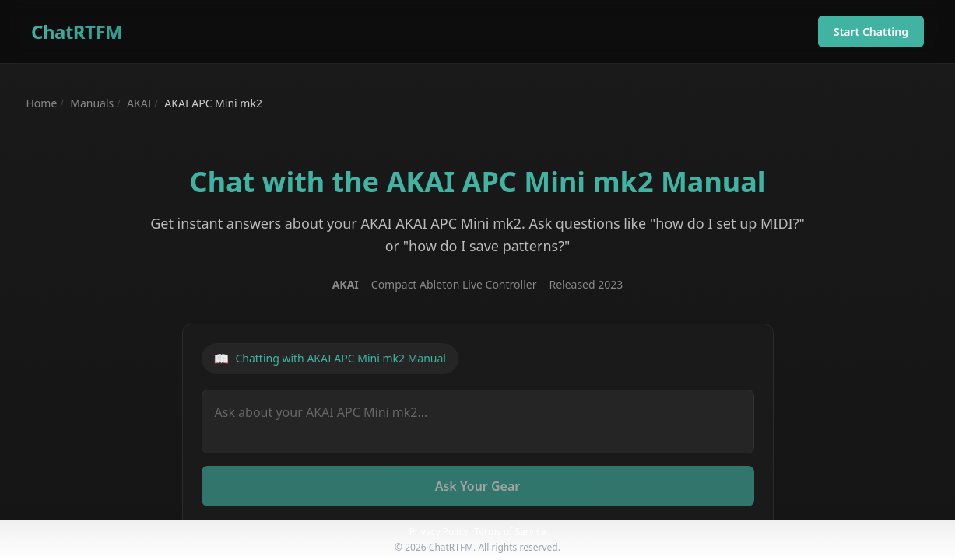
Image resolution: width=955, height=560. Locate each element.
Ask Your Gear (478, 486)
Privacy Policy (439, 532)
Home (42, 103)
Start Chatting (871, 31)
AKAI (139, 103)
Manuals (92, 103)
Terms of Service (510, 532)
